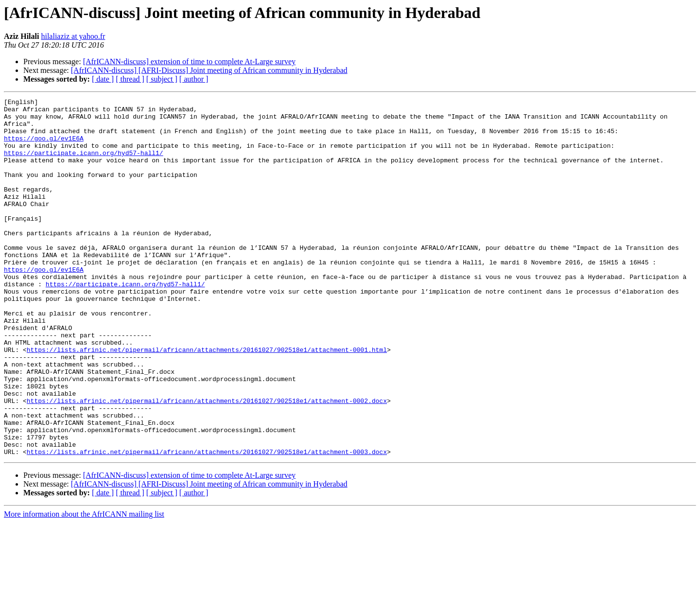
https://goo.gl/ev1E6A (44, 147)
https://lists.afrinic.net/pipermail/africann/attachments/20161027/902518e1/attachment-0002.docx (207, 462)
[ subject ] (162, 79)
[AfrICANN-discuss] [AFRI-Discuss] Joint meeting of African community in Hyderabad (209, 70)
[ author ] (194, 79)
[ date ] (103, 79)
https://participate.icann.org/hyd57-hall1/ (84, 164)
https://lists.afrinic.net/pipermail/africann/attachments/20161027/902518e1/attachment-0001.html (207, 401)
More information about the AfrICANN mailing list (84, 585)
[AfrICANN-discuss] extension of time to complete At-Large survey (189, 61)
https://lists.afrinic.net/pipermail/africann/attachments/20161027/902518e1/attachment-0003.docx (207, 523)
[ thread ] (130, 79)
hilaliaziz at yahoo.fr (73, 36)
